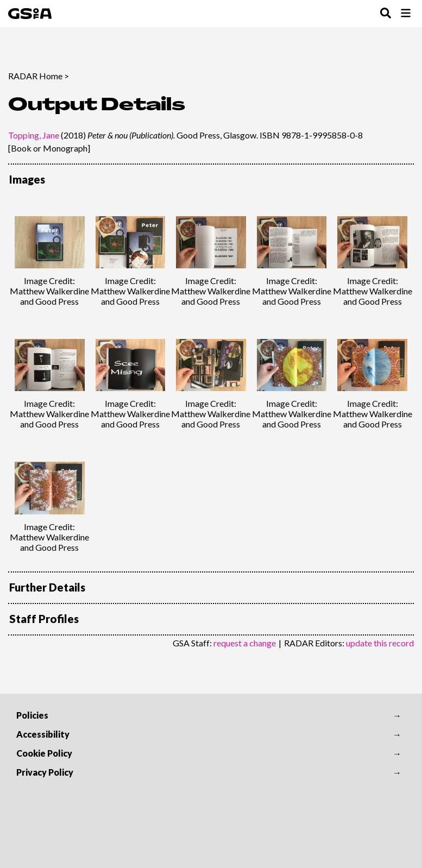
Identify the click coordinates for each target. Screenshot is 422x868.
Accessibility (43, 734)
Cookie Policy (44, 753)
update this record (380, 643)
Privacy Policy (45, 772)
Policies (32, 715)
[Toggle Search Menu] (386, 14)
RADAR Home (35, 76)
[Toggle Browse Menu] (406, 14)
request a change (245, 643)
